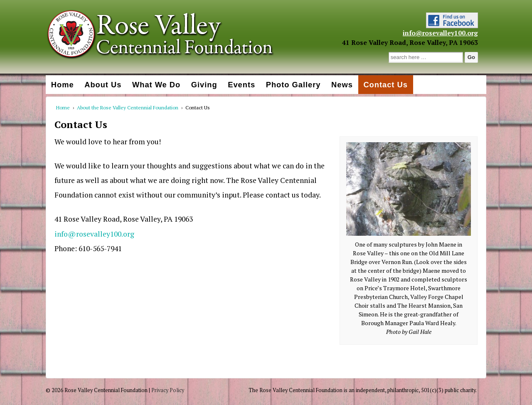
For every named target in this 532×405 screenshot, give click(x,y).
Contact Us (385, 85)
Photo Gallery (293, 85)
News (342, 85)
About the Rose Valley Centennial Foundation (128, 107)
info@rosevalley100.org (440, 33)
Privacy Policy (168, 390)
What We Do (156, 85)
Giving (204, 85)
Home (63, 85)
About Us (103, 85)
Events (241, 85)
